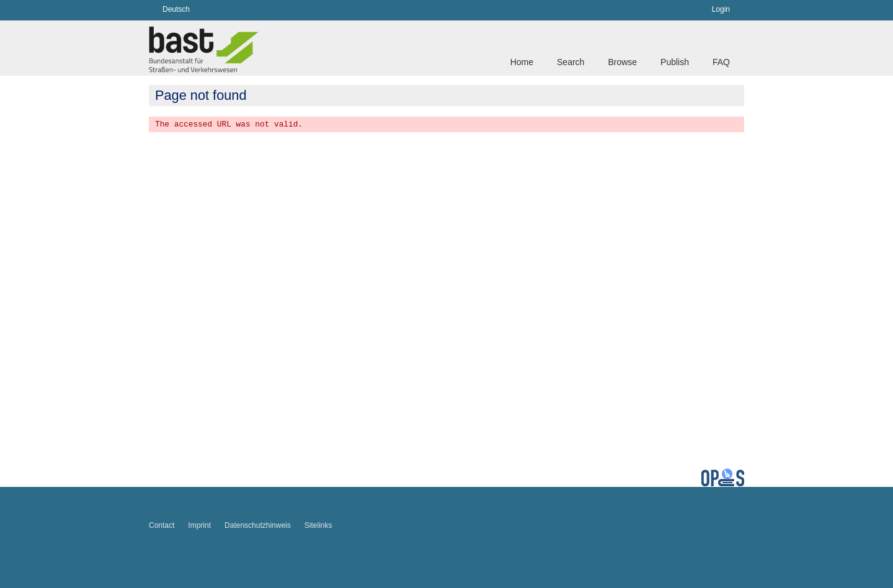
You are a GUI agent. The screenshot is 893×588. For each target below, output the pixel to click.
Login (721, 9)
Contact (162, 525)
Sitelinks (318, 525)
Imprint (199, 525)
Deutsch (176, 9)
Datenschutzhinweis (258, 525)
